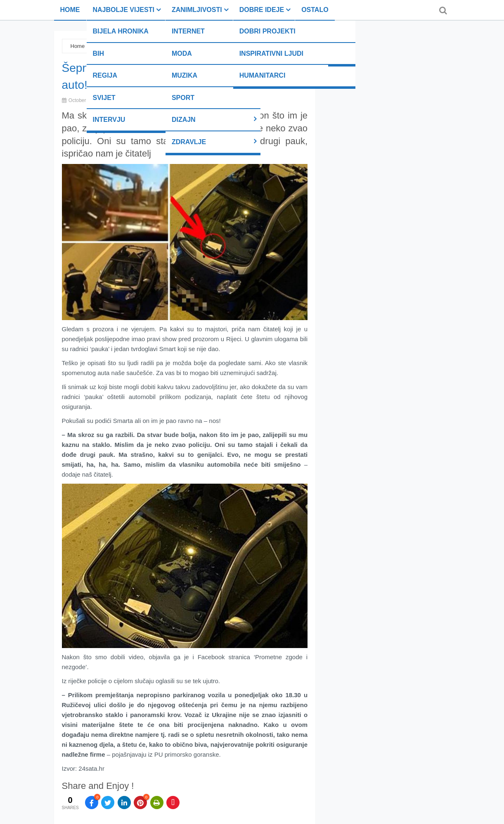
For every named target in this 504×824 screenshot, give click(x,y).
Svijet (104, 98)
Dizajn (184, 120)
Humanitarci (263, 75)
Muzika (185, 75)
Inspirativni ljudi (271, 53)
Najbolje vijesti (124, 10)
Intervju (109, 120)
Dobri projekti (267, 31)
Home (70, 10)
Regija (105, 75)
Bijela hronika (121, 31)
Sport (183, 98)
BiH (99, 53)
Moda (182, 53)
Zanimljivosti (197, 10)
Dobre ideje (262, 10)
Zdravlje (189, 142)
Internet (188, 31)
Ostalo (315, 10)
